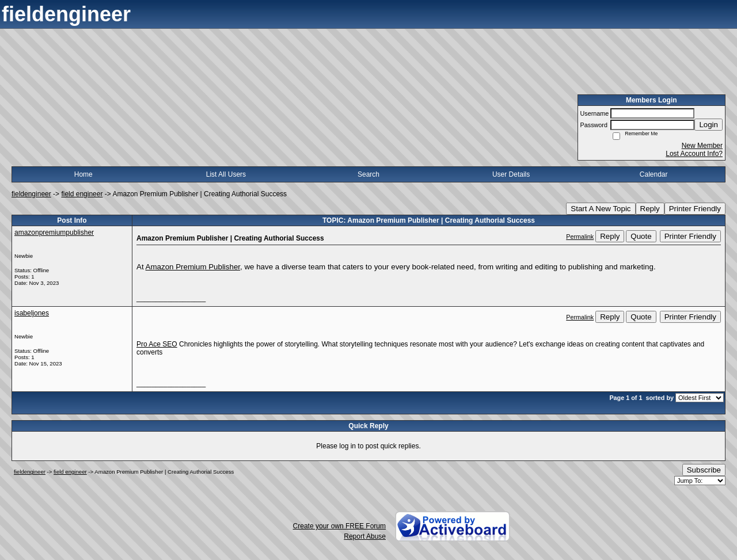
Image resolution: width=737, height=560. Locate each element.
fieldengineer (31, 194)
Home (83, 174)
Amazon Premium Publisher (193, 267)
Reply (650, 209)
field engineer (82, 194)
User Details (511, 174)
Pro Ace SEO (157, 344)
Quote (641, 236)
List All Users (226, 174)
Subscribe (704, 470)
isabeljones (32, 313)
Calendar (654, 174)
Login (708, 125)
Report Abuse (365, 536)
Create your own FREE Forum (339, 526)
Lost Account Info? (694, 154)
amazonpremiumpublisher (54, 233)
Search (368, 174)
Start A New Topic (601, 209)
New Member (702, 146)
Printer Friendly (695, 209)
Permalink (580, 237)
